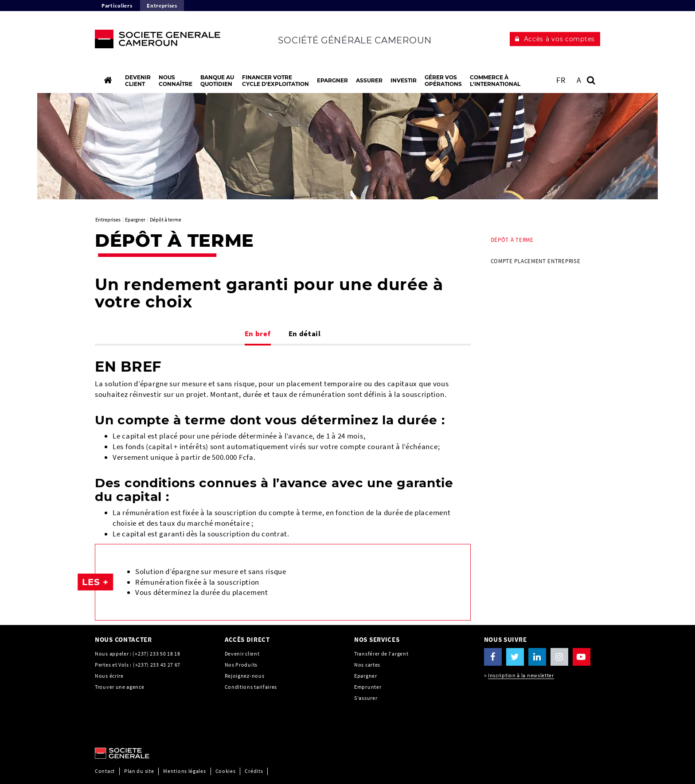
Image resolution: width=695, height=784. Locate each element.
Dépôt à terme (512, 240)
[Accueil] (108, 80)
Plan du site (139, 771)
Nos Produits (241, 665)
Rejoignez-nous (245, 676)
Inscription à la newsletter (521, 675)
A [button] (579, 80)
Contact (105, 771)
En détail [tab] (305, 334)
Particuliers (117, 6)
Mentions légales (184, 771)
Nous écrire (109, 676)
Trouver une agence (120, 687)
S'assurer (366, 698)
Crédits (254, 771)
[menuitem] (542, 240)
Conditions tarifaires (251, 687)
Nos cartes (367, 665)
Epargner (366, 676)
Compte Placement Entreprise (536, 261)
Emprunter (368, 687)
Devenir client (242, 654)
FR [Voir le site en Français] (561, 80)
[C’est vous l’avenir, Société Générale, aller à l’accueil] (153, 41)
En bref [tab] (258, 334)
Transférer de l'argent (381, 654)
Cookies (226, 771)
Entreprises (162, 6)
